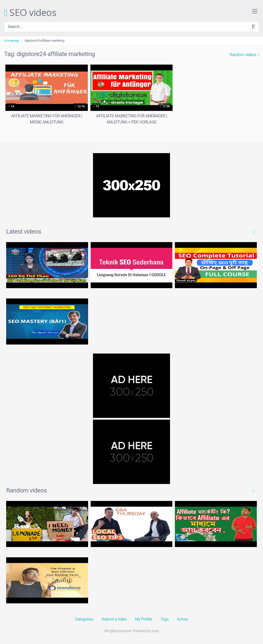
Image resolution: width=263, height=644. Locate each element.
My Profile (144, 619)
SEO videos (30, 13)
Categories (84, 619)
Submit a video (114, 619)
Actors (183, 619)
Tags (165, 619)
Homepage (12, 41)
